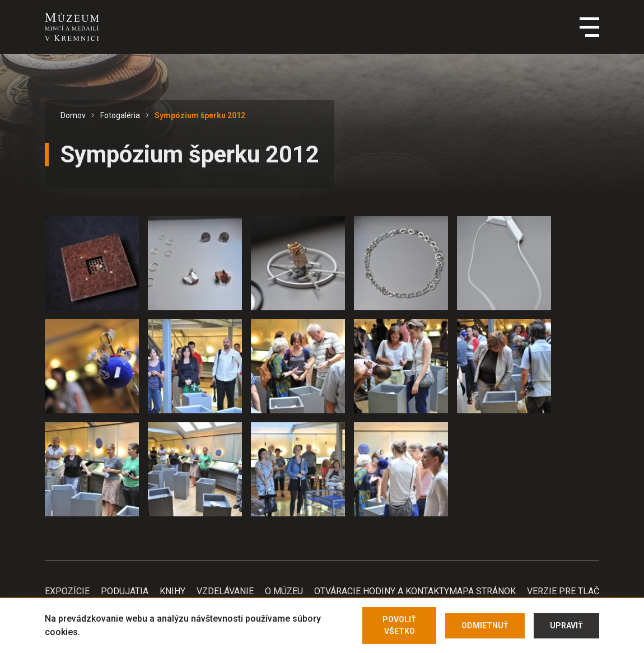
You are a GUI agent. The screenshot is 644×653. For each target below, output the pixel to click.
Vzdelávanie (225, 591)
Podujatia (125, 591)
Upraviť (566, 626)
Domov (73, 115)
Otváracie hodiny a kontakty (382, 591)
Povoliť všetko (399, 625)
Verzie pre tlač (563, 591)
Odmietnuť (485, 626)
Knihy (172, 591)
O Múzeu (284, 591)
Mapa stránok (482, 591)
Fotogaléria (120, 115)
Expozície (67, 591)
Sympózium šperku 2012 (200, 115)
